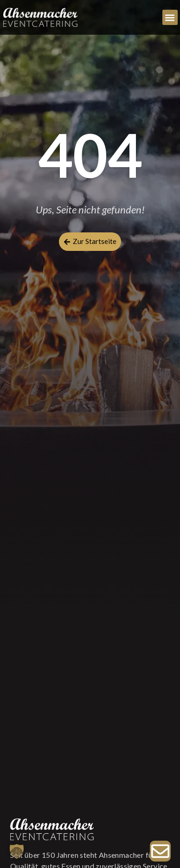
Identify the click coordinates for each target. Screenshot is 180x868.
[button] (170, 17)
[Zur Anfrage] (160, 851)
